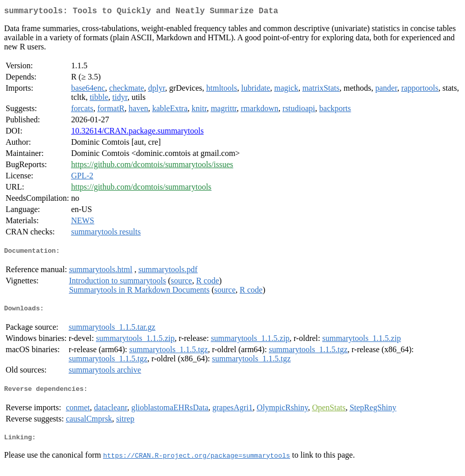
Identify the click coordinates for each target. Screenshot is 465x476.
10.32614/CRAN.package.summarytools (137, 133)
